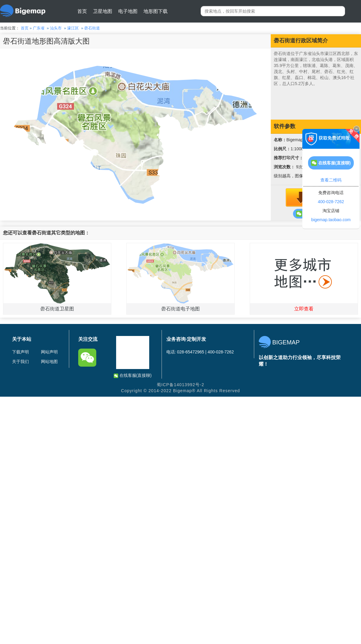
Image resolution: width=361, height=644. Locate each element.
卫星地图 (103, 11)
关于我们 (20, 362)
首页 (82, 11)
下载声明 (20, 352)
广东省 (39, 28)
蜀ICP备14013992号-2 (180, 385)
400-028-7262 (331, 202)
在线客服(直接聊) (133, 375)
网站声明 (49, 352)
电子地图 (128, 11)
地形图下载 (156, 11)
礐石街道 (92, 28)
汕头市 (56, 28)
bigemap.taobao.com (331, 220)
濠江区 (73, 28)
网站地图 (49, 362)
